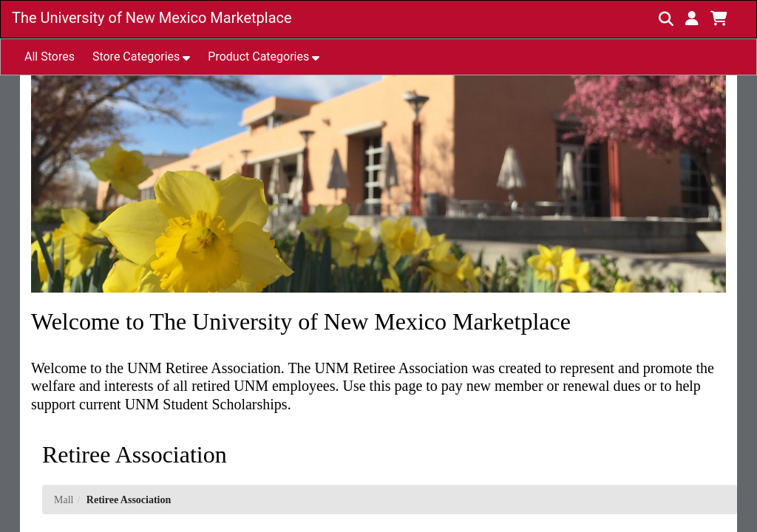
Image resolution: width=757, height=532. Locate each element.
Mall (64, 500)
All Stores (50, 57)
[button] (692, 18)
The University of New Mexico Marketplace (152, 18)
